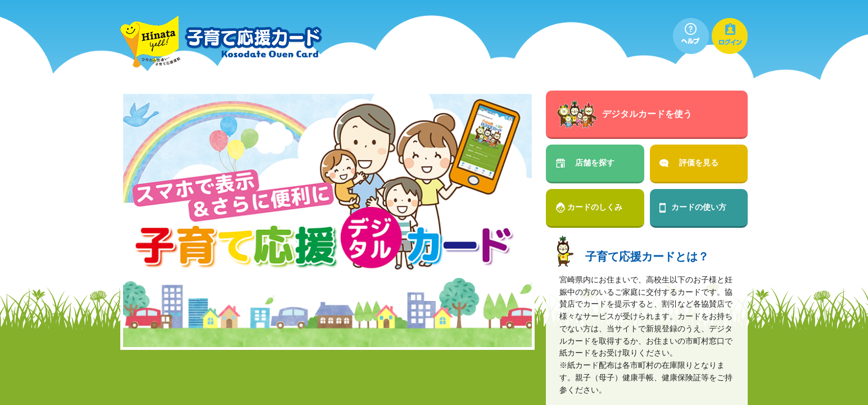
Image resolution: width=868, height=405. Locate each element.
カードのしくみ (595, 207)
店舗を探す (595, 163)
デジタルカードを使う (647, 114)
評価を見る (699, 163)
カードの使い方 (699, 207)
